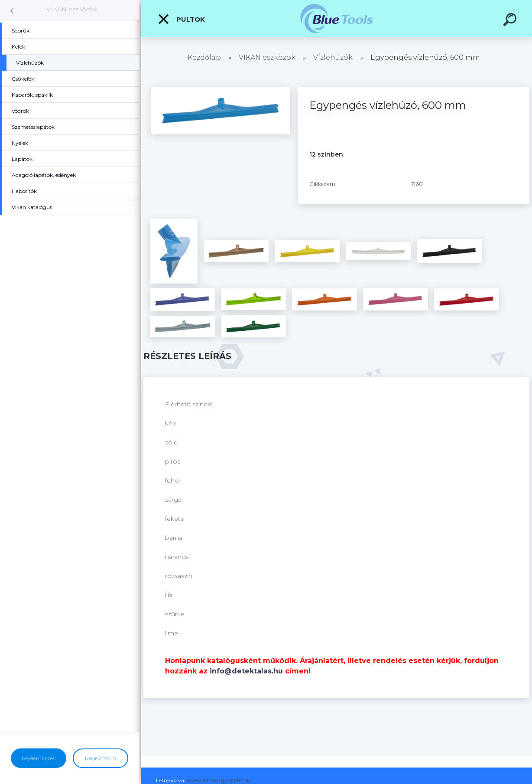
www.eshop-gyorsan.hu (219, 780)
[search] (511, 21)
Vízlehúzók (333, 57)
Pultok (181, 19)
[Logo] (336, 18)
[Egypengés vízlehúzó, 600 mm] (221, 90)
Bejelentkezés (38, 758)
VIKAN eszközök (72, 9)
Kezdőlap (204, 57)
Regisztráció (100, 758)
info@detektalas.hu (246, 671)
